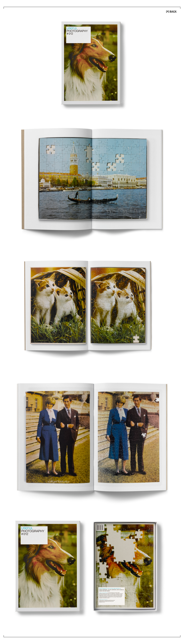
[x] (171, 11)
